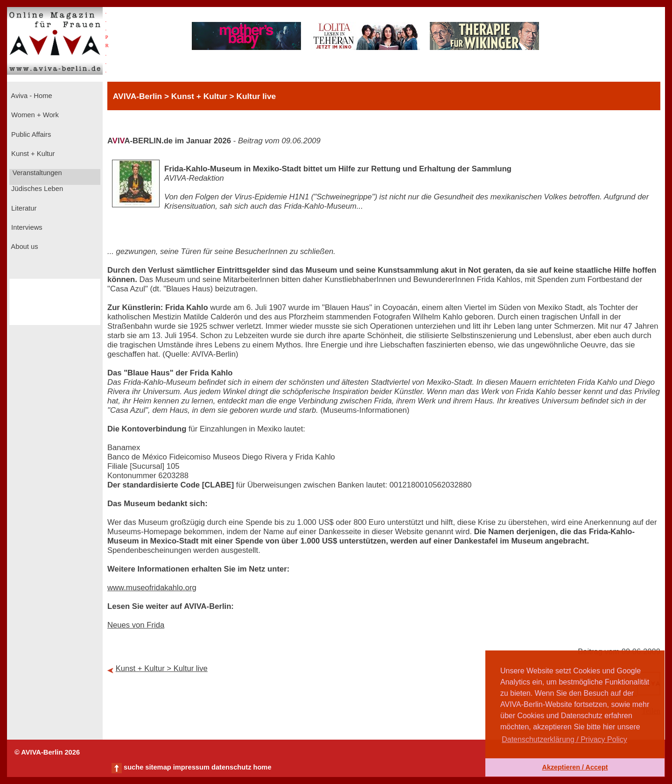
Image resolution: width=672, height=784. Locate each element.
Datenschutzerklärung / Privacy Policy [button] (564, 739)
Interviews (26, 227)
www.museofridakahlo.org (152, 588)
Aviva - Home (31, 96)
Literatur (23, 208)
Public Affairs (30, 134)
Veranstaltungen (36, 173)
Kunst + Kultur (32, 154)
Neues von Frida (136, 625)
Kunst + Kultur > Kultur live (162, 668)
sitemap (158, 767)
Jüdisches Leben (36, 189)
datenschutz (231, 767)
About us (24, 247)
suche (133, 767)
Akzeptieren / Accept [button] (575, 767)
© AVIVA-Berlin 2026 (47, 752)
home (262, 767)
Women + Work (34, 115)
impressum (191, 767)
